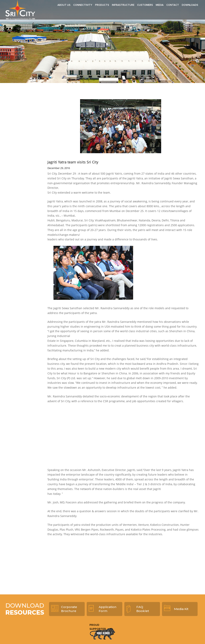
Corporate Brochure (69, 609)
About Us (64, 5)
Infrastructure (123, 5)
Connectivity (83, 5)
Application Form (108, 609)
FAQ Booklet (143, 609)
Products (102, 5)
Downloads (190, 5)
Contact (173, 5)
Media (160, 5)
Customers (145, 5)
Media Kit (181, 609)
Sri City (20, 10)
